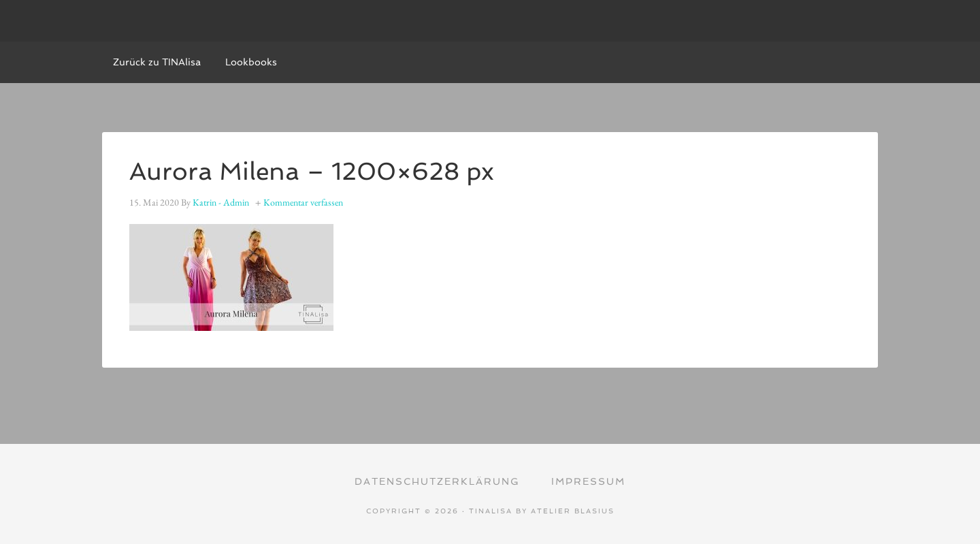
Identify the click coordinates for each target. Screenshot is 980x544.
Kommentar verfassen (303, 202)
